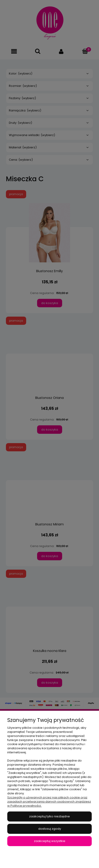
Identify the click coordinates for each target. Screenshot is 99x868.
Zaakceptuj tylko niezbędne (49, 816)
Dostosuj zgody (50, 829)
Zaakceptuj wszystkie (50, 841)
